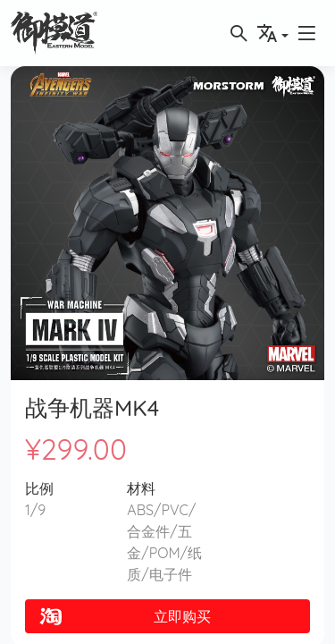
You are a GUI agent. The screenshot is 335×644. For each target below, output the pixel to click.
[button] (306, 33)
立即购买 (124, 616)
